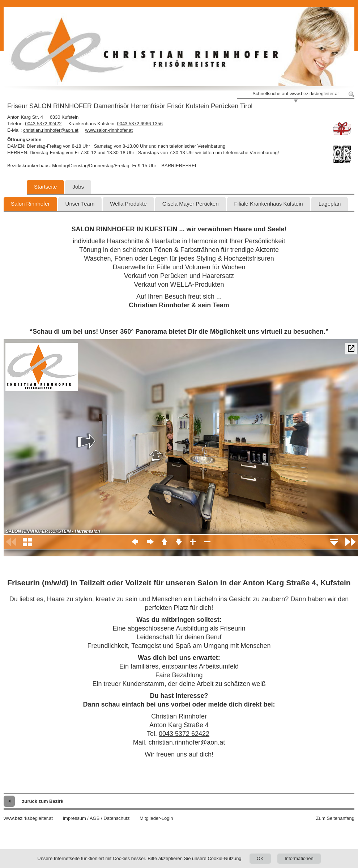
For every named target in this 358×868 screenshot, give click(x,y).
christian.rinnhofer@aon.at (51, 130)
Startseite (45, 187)
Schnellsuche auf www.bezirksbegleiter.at (295, 94)
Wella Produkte (128, 204)
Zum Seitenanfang (335, 818)
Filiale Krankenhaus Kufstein (269, 204)
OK (260, 858)
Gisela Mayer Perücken (191, 204)
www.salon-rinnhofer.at (109, 130)
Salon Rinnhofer (30, 204)
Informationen (299, 858)
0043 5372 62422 (43, 124)
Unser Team (80, 204)
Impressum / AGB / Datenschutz (96, 818)
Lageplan (330, 204)
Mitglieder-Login (156, 818)
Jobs (78, 187)
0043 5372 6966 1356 (140, 124)
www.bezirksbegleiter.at (28, 818)
